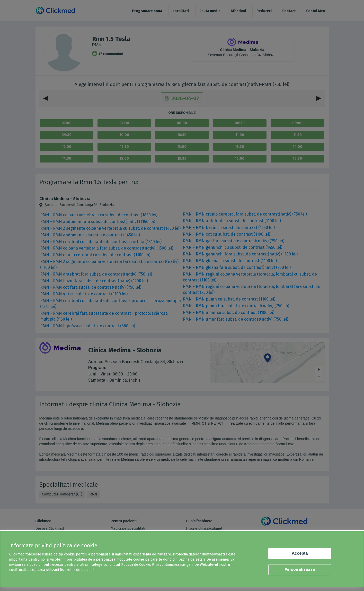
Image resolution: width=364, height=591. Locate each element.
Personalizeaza (300, 569)
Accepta (300, 553)
